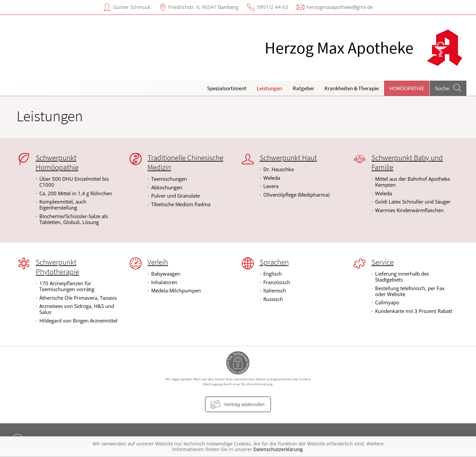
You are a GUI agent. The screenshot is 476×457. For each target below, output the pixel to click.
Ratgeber (303, 88)
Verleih (158, 262)
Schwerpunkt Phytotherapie (57, 267)
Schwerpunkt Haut (288, 158)
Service (383, 262)
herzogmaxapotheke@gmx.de (340, 7)
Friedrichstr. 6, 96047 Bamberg (203, 7)
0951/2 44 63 (273, 7)
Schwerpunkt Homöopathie (57, 162)
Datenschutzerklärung (278, 449)
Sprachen (274, 262)
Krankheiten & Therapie (352, 88)
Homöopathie (407, 88)
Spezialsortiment (227, 88)
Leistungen (269, 88)
